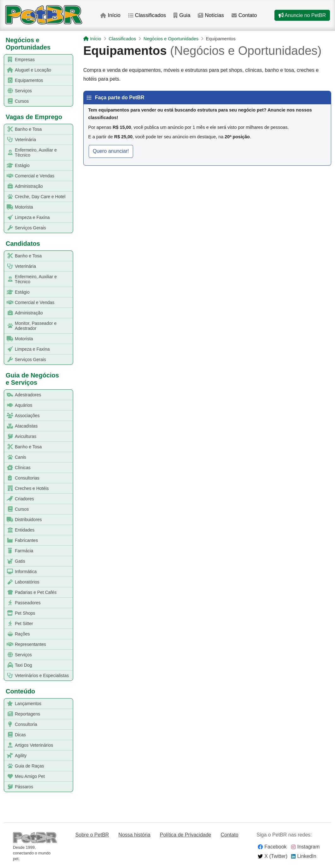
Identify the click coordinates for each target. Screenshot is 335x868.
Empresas (20, 60)
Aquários (18, 405)
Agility (15, 756)
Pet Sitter (19, 624)
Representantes (25, 644)
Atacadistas (21, 426)
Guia (182, 15)
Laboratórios (22, 582)
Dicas (15, 735)
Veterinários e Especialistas (37, 676)
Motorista (19, 207)
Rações (17, 634)
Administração (24, 186)
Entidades (19, 530)
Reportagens (22, 714)
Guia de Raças (24, 766)
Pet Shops (20, 613)
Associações (22, 416)
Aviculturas (20, 437)
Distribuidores (23, 520)
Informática (21, 572)
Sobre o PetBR (92, 835)
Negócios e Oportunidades (171, 39)
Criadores (19, 499)
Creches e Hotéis (26, 489)
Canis (15, 457)
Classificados (147, 15)
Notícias (211, 15)
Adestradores (23, 395)
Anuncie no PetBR (302, 15)
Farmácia (19, 551)
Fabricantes (21, 540)
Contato (244, 15)
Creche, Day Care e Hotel (35, 197)
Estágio (17, 166)
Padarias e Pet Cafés (30, 592)
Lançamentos (23, 704)
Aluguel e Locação (28, 70)
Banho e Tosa (23, 129)
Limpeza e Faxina (27, 218)
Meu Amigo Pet (25, 776)
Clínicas (18, 468)
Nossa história (134, 835)
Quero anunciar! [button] (111, 151)
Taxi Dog (18, 665)
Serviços (18, 91)
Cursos (17, 101)
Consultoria (21, 724)
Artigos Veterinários (29, 745)
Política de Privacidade (186, 835)
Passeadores (23, 603)
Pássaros (19, 787)
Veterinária (20, 140)
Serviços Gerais (25, 228)
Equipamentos (24, 80)
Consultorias (22, 478)
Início (110, 15)
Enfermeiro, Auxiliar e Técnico (31, 152)
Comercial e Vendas (29, 176)
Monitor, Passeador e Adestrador (30, 326)
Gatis (15, 561)
